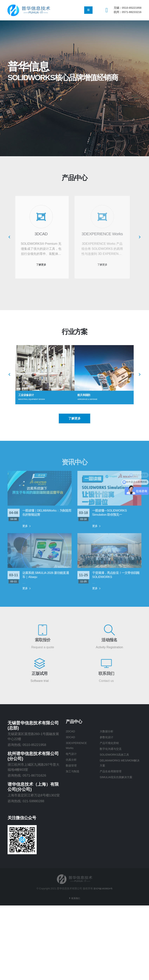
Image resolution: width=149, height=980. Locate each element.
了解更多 (74, 418)
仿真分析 (72, 761)
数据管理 (72, 767)
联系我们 (75, 898)
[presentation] (10, 237)
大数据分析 (108, 731)
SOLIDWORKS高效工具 (118, 755)
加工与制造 (74, 773)
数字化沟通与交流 (113, 749)
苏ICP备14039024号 (103, 888)
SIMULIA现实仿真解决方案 (120, 779)
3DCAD (71, 737)
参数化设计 (108, 737)
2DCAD (71, 731)
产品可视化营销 (111, 743)
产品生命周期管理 (113, 773)
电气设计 (72, 755)
